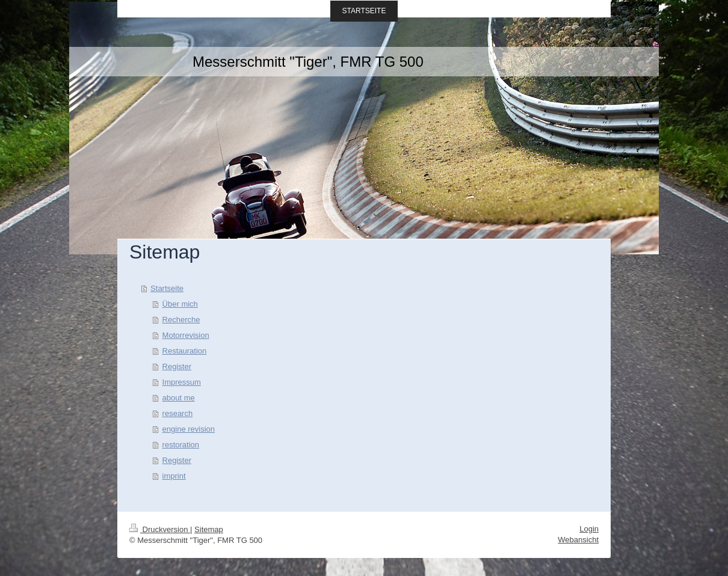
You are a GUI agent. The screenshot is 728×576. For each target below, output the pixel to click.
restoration (181, 445)
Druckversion (160, 529)
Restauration (185, 351)
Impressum (182, 382)
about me (179, 398)
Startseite (167, 288)
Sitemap (209, 529)
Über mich (180, 304)
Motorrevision (186, 335)
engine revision (189, 429)
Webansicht (578, 540)
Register (177, 366)
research (178, 413)
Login (589, 529)
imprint (174, 476)
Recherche (181, 320)
